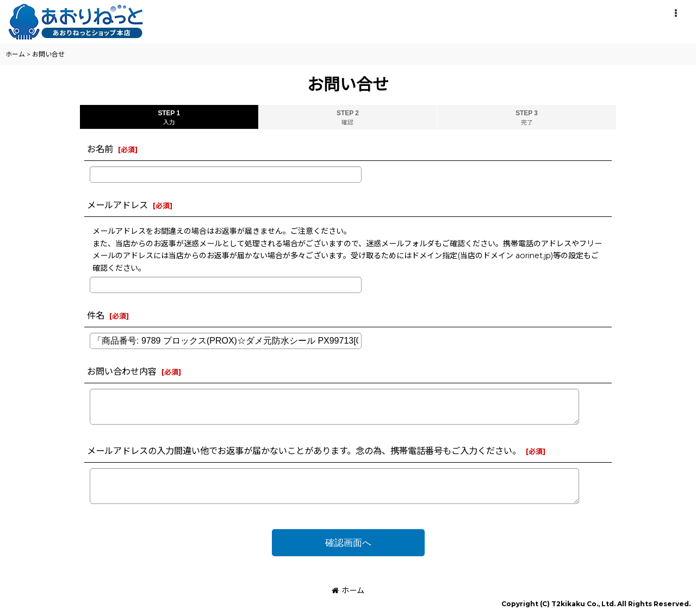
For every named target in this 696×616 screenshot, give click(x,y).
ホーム (348, 590)
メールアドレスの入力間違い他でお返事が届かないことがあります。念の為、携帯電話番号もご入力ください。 (304, 451)
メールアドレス (117, 205)
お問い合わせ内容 (122, 371)
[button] (675, 14)
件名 (96, 315)
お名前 (100, 149)
